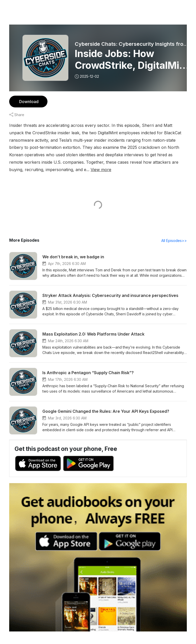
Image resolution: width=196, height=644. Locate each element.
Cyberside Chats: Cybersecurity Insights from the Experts (133, 44)
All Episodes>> (175, 241)
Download (28, 101)
